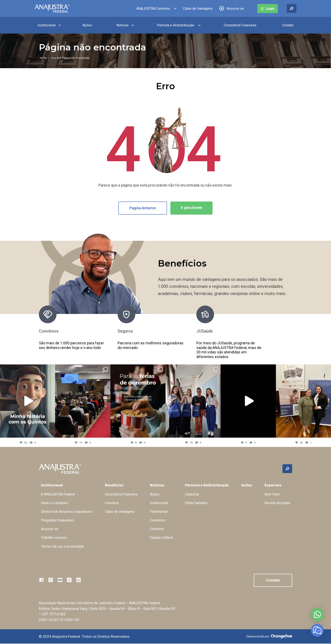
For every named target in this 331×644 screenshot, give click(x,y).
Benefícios (114, 485)
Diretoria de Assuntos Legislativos (67, 512)
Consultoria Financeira (240, 25)
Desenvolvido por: (269, 637)
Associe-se (235, 9)
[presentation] (273, 333)
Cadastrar (192, 494)
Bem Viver (272, 494)
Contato (288, 25)
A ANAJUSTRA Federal (58, 494)
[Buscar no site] (292, 8)
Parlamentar (159, 512)
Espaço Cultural (161, 538)
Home (43, 58)
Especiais (273, 485)
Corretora (112, 503)
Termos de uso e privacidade (62, 547)
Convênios (49, 331)
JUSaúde (205, 331)
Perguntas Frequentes (57, 520)
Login (270, 9)
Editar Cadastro (196, 503)
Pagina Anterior (142, 208)
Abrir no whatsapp (317, 614)
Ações (87, 25)
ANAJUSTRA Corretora (153, 9)
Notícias (122, 25)
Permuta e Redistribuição (176, 25)
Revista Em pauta (277, 503)
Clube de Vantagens (198, 9)
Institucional (47, 25)
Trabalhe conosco (54, 538)
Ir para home (192, 208)
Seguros (125, 331)
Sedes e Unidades (55, 503)
